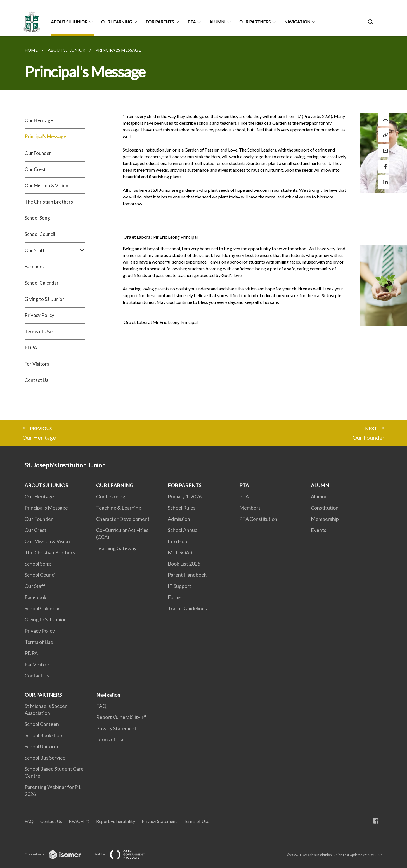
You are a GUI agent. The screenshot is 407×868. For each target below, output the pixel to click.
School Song (37, 218)
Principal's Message (45, 137)
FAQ (101, 706)
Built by (124, 854)
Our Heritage (39, 120)
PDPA (31, 348)
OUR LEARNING (117, 22)
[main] (203, 241)
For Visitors (37, 364)
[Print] (384, 119)
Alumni (318, 496)
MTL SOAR (180, 552)
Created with (57, 854)
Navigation (297, 22)
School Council (40, 234)
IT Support (179, 586)
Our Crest (35, 169)
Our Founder (38, 153)
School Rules (182, 508)
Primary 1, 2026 (185, 496)
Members (250, 508)
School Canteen (42, 724)
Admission (179, 519)
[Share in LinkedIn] (384, 178)
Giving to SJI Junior (44, 299)
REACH (76, 821)
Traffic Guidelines (187, 608)
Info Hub (178, 541)
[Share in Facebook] (384, 163)
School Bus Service (45, 758)
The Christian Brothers (49, 202)
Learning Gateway (116, 548)
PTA (192, 22)
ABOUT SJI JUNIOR (69, 22)
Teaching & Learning (119, 508)
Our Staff (55, 250)
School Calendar (42, 283)
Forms (175, 597)
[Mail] (384, 147)
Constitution (325, 508)
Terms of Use (39, 331)
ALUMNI (217, 22)
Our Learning (111, 496)
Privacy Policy (39, 315)
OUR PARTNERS (255, 22)
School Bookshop (43, 735)
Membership (325, 519)
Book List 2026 (184, 564)
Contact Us (36, 380)
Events (319, 530)
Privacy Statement (116, 728)
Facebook (35, 267)
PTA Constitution (258, 519)
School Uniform (41, 746)
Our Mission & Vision (46, 185)
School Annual (183, 530)
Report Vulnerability (118, 717)
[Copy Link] (384, 135)
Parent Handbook (187, 575)
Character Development (123, 519)
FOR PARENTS (160, 22)
